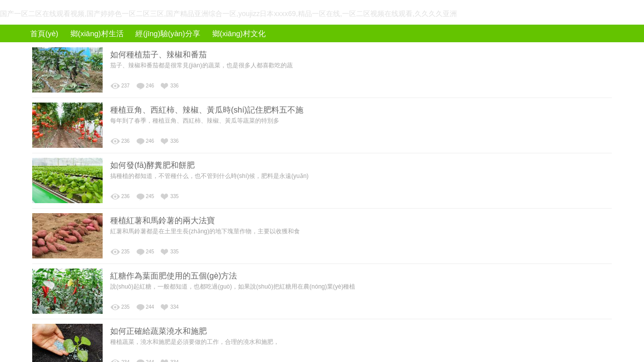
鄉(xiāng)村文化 (239, 33)
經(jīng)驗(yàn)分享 (168, 33)
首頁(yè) (44, 33)
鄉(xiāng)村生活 (97, 33)
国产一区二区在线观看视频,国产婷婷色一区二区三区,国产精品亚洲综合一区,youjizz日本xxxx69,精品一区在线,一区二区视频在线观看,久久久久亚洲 (228, 14)
